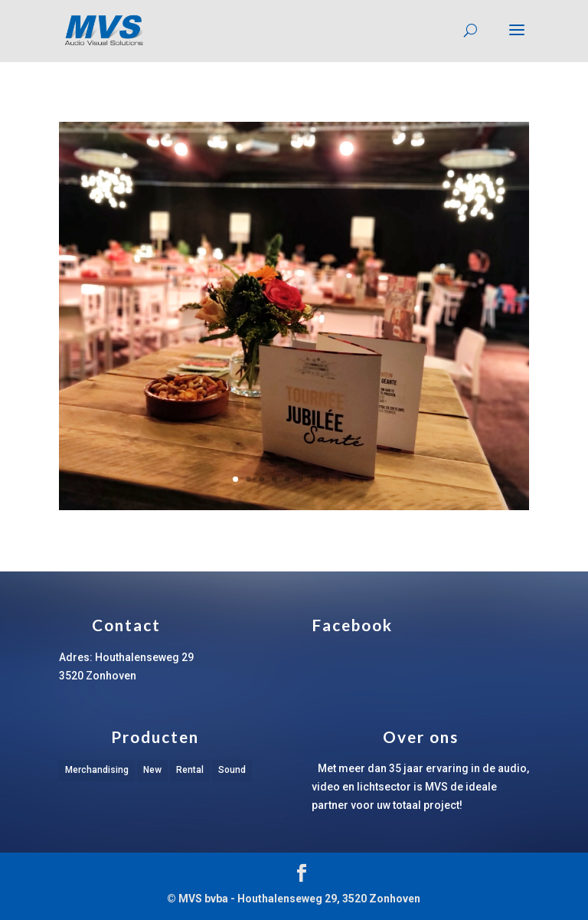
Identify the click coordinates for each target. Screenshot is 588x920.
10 (353, 479)
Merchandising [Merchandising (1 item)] (97, 770)
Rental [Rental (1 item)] (190, 770)
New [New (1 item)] (152, 770)
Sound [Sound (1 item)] (232, 770)
